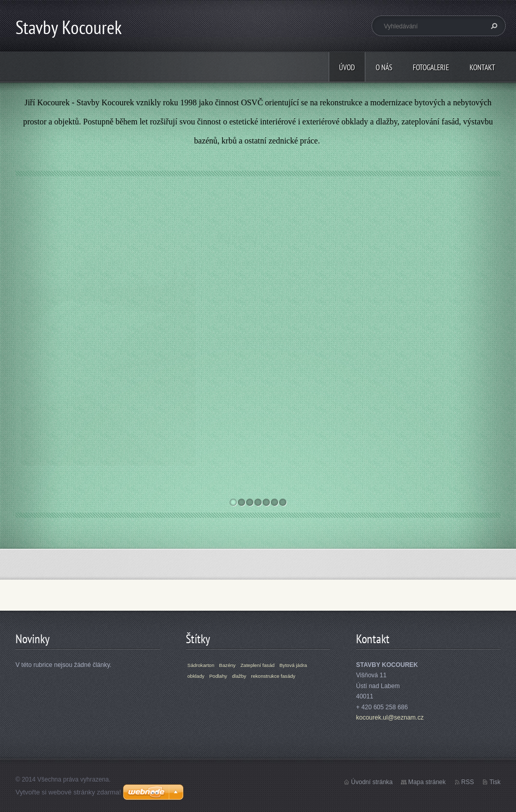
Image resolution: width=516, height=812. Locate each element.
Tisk (495, 782)
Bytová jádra (293, 665)
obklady (196, 676)
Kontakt (482, 67)
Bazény (237, 238)
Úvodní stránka (372, 782)
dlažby (239, 676)
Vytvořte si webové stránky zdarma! (68, 792)
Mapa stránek (427, 782)
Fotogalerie (431, 67)
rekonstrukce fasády (273, 676)
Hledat (493, 26)
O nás (384, 67)
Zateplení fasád (257, 665)
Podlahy (218, 676)
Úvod (347, 67)
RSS (468, 782)
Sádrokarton (201, 665)
